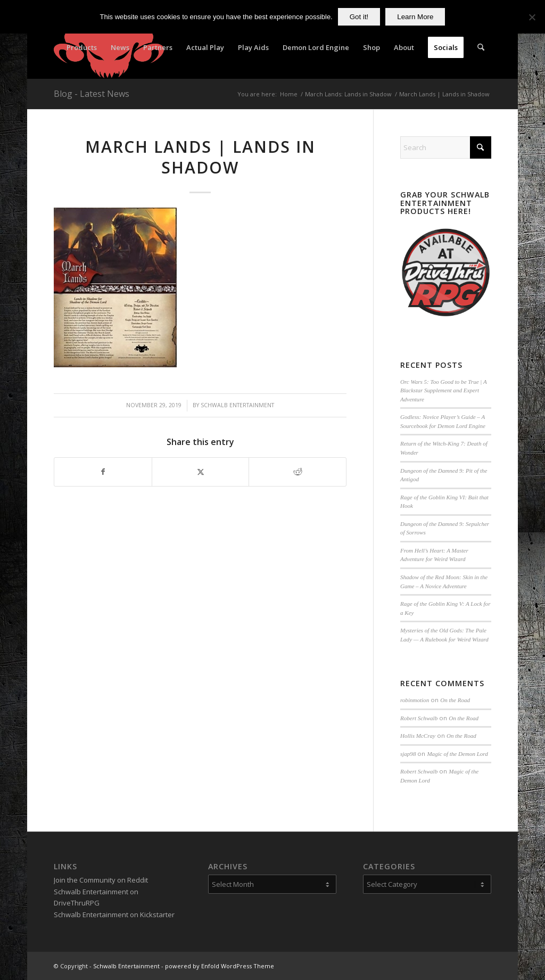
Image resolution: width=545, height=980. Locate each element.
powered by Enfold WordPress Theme (220, 966)
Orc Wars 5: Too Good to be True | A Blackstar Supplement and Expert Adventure (444, 390)
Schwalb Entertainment (237, 405)
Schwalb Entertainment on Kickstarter (114, 915)
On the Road (455, 700)
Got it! (359, 17)
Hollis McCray (418, 736)
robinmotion (415, 700)
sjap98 (408, 754)
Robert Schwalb (419, 718)
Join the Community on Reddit (101, 880)
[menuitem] (82, 47)
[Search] (481, 47)
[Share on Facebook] (103, 472)
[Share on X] (201, 472)
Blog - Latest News (92, 94)
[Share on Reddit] (298, 472)
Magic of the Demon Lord (457, 754)
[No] (532, 17)
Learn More (415, 17)
